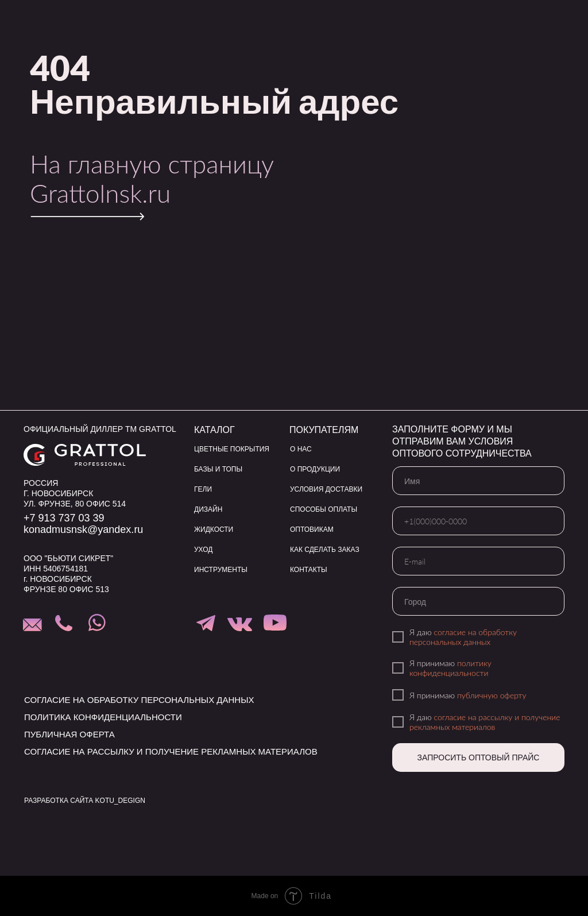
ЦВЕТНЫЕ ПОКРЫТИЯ (232, 449)
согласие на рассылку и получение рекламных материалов (485, 722)
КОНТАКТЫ (309, 570)
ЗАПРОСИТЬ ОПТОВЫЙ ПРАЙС (479, 757)
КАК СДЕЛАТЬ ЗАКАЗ (325, 550)
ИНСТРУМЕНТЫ (221, 570)
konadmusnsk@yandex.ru (83, 529)
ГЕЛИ (203, 489)
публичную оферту (492, 695)
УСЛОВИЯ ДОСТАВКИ (326, 489)
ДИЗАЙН (208, 509)
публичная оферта (69, 734)
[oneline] (478, 601)
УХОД (203, 550)
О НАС (301, 449)
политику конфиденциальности (450, 668)
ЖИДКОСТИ (214, 529)
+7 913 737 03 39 (64, 518)
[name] (478, 481)
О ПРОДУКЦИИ (315, 469)
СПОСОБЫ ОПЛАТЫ (324, 509)
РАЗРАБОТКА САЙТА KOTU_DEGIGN (85, 801)
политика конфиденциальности (103, 717)
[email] (478, 561)
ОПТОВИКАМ (312, 529)
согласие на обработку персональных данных (463, 637)
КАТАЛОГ (214, 430)
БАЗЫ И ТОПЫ (218, 469)
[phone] (478, 521)
